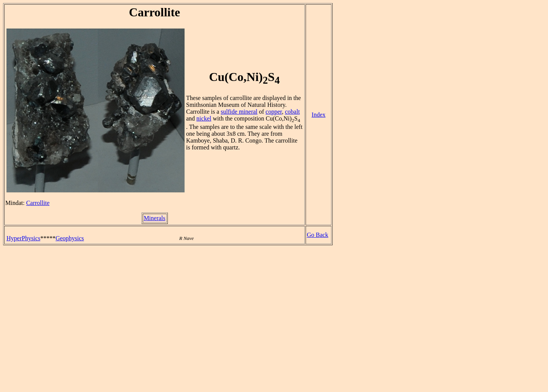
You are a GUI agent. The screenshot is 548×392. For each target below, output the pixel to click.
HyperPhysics (23, 238)
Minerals (155, 218)
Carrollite (38, 203)
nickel (204, 118)
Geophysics (70, 238)
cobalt (292, 112)
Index (319, 115)
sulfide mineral (239, 112)
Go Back (317, 235)
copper (274, 112)
